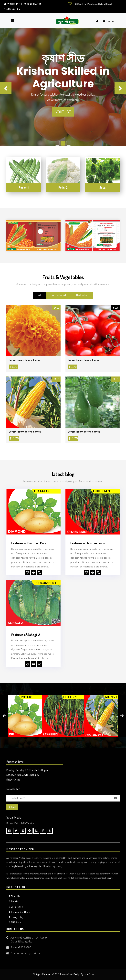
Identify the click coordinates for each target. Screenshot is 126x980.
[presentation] (4, 716)
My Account (12, 4)
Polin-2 (63, 188)
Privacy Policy (16, 917)
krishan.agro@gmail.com (29, 953)
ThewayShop (66, 974)
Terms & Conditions (20, 912)
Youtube (63, 112)
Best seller (82, 295)
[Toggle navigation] (12, 20)
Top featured (58, 295)
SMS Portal (15, 922)
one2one (89, 974)
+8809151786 (25, 947)
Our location (33, 4)
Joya (102, 188)
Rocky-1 (24, 188)
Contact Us (12, 9)
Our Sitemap (16, 907)
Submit (12, 807)
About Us (14, 896)
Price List (14, 901)
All (40, 295)
